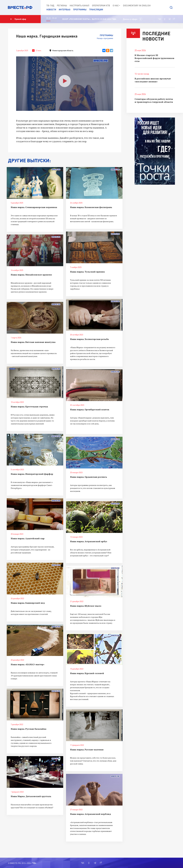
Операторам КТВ (101, 5)
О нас (117, 6)
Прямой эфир (18, 19)
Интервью (65, 9)
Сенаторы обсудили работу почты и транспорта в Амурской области (154, 100)
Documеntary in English (137, 5)
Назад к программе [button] (105, 38)
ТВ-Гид (50, 5)
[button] (171, 8)
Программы (80, 9)
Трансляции (96, 9)
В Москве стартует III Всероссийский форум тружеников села (154, 58)
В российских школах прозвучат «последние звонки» (153, 80)
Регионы (62, 5)
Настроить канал (79, 5)
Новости (51, 9)
